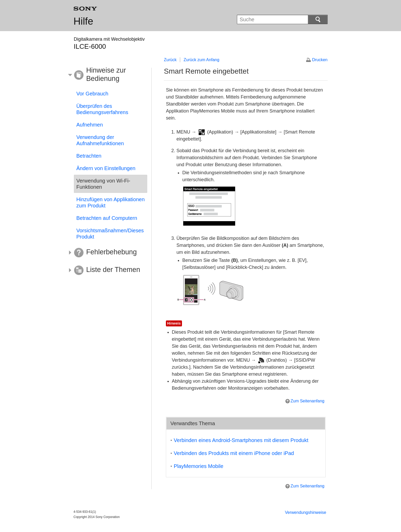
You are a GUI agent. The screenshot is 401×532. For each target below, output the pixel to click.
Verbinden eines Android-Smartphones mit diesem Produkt (241, 440)
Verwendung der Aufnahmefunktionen (100, 140)
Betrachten (89, 156)
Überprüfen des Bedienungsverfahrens (102, 109)
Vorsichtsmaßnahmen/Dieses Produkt (110, 234)
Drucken (320, 60)
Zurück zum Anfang (201, 60)
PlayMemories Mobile (198, 466)
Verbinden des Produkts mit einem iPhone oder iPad (234, 453)
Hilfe (83, 21)
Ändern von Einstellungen (106, 168)
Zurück (170, 60)
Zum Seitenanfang (308, 401)
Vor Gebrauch (92, 94)
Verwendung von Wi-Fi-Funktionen (103, 184)
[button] (107, 75)
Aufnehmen (90, 125)
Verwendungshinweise (305, 512)
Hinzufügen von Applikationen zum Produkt (111, 202)
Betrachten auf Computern (107, 218)
